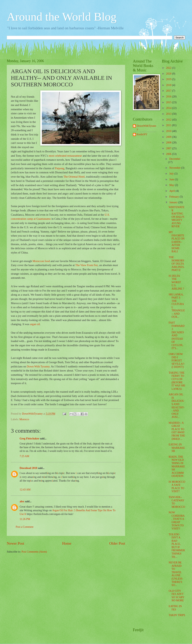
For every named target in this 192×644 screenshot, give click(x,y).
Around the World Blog (62, 17)
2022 (169, 68)
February (174, 197)
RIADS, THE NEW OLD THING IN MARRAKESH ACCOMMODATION (177, 466)
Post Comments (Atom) (34, 552)
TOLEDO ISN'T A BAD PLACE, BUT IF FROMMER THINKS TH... (177, 546)
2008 (169, 143)
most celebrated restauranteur (65, 156)
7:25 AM (24, 456)
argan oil (35, 324)
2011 (169, 125)
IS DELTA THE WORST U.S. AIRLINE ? (176, 282)
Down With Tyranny (38, 366)
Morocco (24, 419)
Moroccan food (41, 261)
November (175, 168)
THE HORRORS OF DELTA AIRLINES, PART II (176, 264)
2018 (169, 85)
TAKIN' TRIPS (177, 615)
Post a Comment (25, 527)
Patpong (60, 168)
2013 (169, 114)
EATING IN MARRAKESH (177, 448)
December (175, 159)
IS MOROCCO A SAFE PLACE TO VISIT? (177, 487)
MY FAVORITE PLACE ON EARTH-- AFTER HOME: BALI (176, 242)
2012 (169, 120)
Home (67, 543)
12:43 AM (25, 490)
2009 (169, 137)
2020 (169, 74)
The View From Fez (86, 265)
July (172, 174)
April (173, 191)
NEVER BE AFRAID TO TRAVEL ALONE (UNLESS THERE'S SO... (176, 574)
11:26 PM (25, 519)
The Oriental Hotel (74, 177)
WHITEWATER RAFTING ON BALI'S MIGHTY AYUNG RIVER (176, 217)
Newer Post (16, 543)
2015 (169, 102)
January (174, 202)
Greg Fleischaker (29, 439)
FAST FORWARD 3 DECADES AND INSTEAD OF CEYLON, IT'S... (176, 335)
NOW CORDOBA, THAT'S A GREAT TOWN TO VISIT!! (176, 521)
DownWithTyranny (146, 128)
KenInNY (142, 134)
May (172, 185)
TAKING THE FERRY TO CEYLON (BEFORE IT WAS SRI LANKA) (177, 381)
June (172, 179)
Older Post (117, 543)
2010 (169, 131)
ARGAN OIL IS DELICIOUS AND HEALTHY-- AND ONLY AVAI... (176, 406)
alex (22, 501)
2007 (169, 148)
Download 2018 (28, 468)
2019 (169, 79)
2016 (169, 97)
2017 (169, 91)
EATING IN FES (175, 608)
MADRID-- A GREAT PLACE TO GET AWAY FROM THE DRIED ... (177, 431)
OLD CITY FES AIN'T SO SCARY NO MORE (176, 596)
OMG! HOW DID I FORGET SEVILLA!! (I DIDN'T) (176, 361)
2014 (169, 108)
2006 (169, 154)
